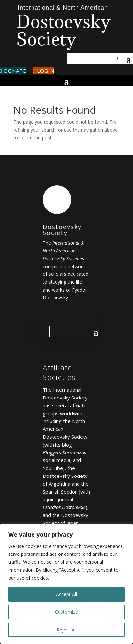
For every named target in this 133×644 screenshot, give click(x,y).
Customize (66, 612)
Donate (13, 71)
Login (43, 71)
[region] (66, 584)
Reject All (67, 630)
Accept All (66, 594)
